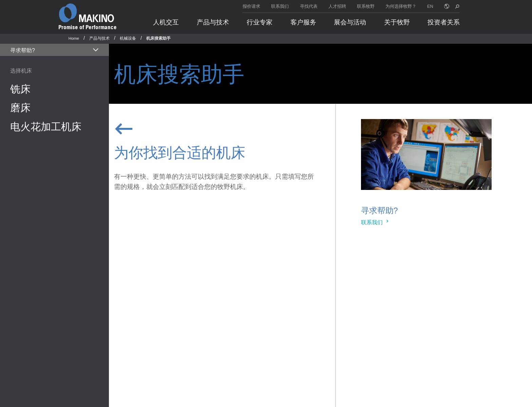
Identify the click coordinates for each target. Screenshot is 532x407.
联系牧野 (366, 6)
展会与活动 (350, 22)
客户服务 (303, 22)
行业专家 (260, 22)
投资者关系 (444, 22)
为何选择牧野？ (401, 6)
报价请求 (251, 6)
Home (74, 38)
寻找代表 (309, 6)
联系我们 (280, 6)
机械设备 (128, 38)
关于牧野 (397, 22)
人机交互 (166, 22)
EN (430, 6)
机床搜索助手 (158, 38)
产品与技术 (213, 22)
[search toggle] (457, 6)
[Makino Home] (87, 13)
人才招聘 (337, 6)
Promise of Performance (88, 27)
